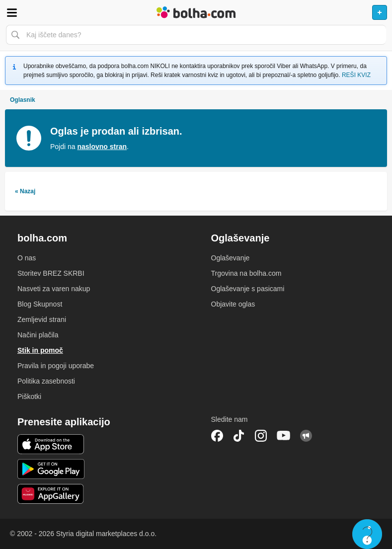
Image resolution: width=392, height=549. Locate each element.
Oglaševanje (231, 258)
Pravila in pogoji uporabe (56, 366)
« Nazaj (25, 191)
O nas (27, 258)
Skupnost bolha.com (306, 436)
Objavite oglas (233, 304)
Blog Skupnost (40, 304)
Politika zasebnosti (46, 381)
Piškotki (29, 396)
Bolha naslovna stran (196, 12)
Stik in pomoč (40, 350)
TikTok (239, 436)
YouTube (284, 436)
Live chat (367, 534)
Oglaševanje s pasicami (248, 289)
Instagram (261, 436)
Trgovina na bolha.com (246, 273)
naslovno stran (102, 147)
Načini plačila (38, 335)
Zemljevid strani (42, 319)
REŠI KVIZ (356, 75)
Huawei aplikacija (51, 494)
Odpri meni (12, 12)
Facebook (217, 436)
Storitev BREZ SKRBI (51, 273)
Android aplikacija (51, 469)
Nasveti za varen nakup (54, 289)
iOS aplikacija (51, 444)
